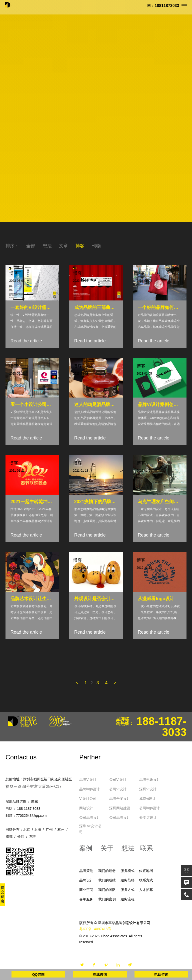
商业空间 (86, 890)
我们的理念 (107, 871)
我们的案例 (107, 899)
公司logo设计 (149, 808)
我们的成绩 (107, 880)
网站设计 (86, 808)
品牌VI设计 (88, 780)
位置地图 (146, 871)
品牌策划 (86, 871)
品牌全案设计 (120, 799)
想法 (47, 246)
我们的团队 (107, 890)
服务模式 (127, 871)
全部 (31, 246)
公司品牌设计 (90, 818)
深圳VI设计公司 (90, 829)
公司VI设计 (118, 780)
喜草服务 (86, 899)
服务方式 (127, 890)
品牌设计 (86, 880)
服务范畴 (127, 880)
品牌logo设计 (89, 789)
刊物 (96, 246)
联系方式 (146, 880)
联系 (146, 848)
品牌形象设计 (150, 780)
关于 (107, 848)
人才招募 (146, 890)
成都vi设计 (147, 799)
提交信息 (2, 894)
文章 (63, 246)
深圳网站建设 (120, 808)
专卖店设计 (148, 818)
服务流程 (127, 899)
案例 (86, 848)
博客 (80, 246)
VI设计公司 (88, 799)
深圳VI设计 (148, 789)
